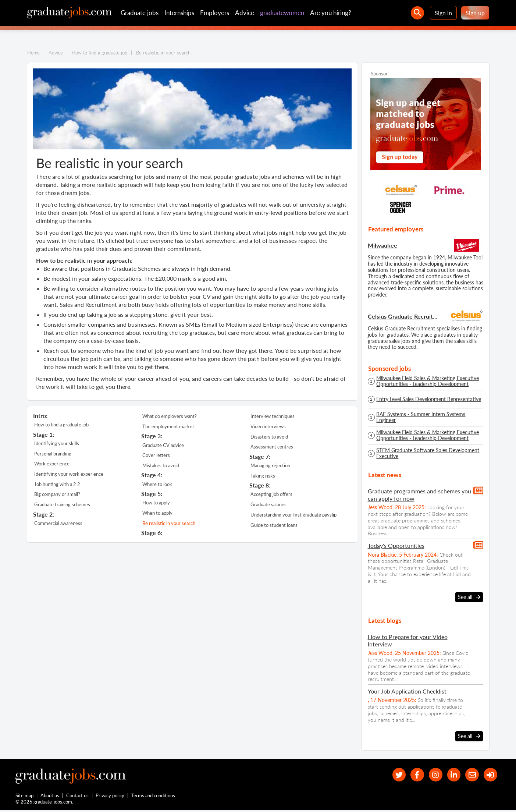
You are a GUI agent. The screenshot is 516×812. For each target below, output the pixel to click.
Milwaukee (382, 245)
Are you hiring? (331, 13)
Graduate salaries (268, 497)
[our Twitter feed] (391, 775)
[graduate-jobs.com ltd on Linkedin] (450, 775)
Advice (245, 13)
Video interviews (268, 425)
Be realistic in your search (169, 514)
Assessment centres (272, 443)
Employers (215, 13)
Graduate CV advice (163, 443)
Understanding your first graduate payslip (293, 506)
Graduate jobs (140, 13)
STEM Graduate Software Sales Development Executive (428, 453)
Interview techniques (273, 416)
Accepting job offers (271, 488)
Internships (179, 13)
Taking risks (263, 470)
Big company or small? (57, 488)
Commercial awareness (58, 514)
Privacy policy (110, 797)
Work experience (52, 460)
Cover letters (156, 452)
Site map (24, 797)
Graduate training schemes (62, 497)
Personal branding (53, 451)
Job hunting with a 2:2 (57, 479)
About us (50, 797)
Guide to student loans (274, 515)
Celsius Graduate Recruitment (404, 316)
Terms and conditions (154, 797)
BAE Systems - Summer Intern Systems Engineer (421, 417)
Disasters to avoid (269, 434)
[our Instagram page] (430, 775)
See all (469, 597)
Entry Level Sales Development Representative (429, 399)
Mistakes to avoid (161, 461)
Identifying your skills (57, 442)
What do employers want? (170, 416)
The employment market (168, 425)
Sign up (475, 13)
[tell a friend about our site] (470, 775)
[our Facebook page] (411, 775)
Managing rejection (270, 461)
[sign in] (490, 775)
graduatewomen (282, 13)
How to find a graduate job (61, 424)
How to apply (156, 496)
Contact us (78, 797)
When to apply (157, 506)
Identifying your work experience (69, 469)
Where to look (157, 479)
